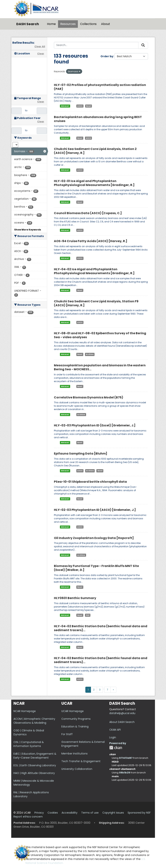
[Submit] (143, 45)
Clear (41, 54)
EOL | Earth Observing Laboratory (35, 765)
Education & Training (75, 726)
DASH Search (28, 24)
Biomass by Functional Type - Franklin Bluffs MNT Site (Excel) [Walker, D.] (96, 568)
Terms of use (90, 813)
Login (113, 737)
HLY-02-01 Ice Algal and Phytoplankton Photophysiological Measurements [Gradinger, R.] (94, 183)
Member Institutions (74, 754)
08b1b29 (125, 773)
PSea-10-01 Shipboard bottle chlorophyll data (90, 482)
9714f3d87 (126, 758)
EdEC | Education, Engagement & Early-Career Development (35, 756)
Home (51, 24)
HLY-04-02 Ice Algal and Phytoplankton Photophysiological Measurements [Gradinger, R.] (94, 271)
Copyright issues (113, 813)
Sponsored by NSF (139, 813)
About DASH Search (122, 722)
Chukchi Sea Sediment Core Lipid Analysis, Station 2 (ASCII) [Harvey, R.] (95, 151)
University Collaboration (77, 769)
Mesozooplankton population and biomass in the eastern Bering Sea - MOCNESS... (100, 367)
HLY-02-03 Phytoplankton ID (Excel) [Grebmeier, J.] (95, 425)
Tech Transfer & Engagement (81, 761)
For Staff (67, 734)
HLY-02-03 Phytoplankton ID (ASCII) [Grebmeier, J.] (95, 510)
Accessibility (70, 813)
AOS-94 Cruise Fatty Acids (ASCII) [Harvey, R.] (91, 241)
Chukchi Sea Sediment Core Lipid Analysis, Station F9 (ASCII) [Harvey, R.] (96, 303)
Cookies (53, 813)
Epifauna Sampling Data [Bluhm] (81, 454)
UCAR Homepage (73, 711)
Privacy (39, 813)
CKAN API (115, 730)
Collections (88, 24)
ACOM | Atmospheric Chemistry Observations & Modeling (34, 721)
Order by (107, 56)
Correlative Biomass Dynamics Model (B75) (89, 397)
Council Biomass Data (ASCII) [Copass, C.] (88, 213)
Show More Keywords (28, 230)
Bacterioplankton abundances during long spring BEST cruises (98, 119)
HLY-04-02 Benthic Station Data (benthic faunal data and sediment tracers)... (101, 628)
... (104, 688)
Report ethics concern (28, 817)
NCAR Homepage (25, 711)
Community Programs (76, 719)
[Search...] (96, 45)
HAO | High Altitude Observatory (34, 773)
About (106, 24)
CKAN (116, 748)
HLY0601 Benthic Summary (75, 598)
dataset (65, 106)
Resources (68, 24)
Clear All (40, 46)
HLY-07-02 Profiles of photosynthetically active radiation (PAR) (100, 87)
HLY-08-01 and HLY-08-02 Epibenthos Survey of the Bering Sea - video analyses (100, 335)
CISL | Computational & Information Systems (29, 744)
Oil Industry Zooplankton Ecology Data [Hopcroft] (94, 538)
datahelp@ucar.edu (122, 713)
